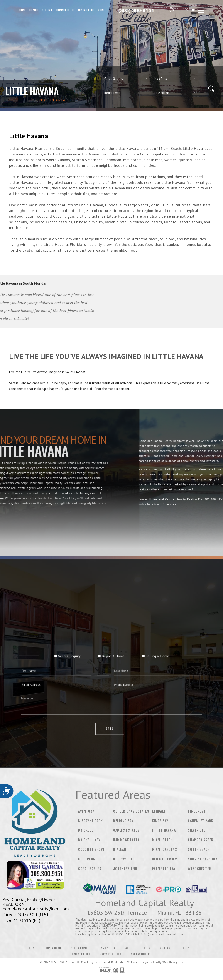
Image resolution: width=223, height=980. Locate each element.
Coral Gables (90, 869)
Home (22, 10)
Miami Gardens (165, 850)
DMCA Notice (81, 954)
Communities (65, 10)
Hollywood (123, 859)
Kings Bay (160, 821)
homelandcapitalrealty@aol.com (36, 909)
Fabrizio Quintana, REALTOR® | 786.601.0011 (136, 10)
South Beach (199, 850)
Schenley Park (201, 821)
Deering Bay (123, 821)
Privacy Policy (111, 954)
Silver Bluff (199, 830)
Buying (34, 10)
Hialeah (120, 850)
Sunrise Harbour (203, 859)
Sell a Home (79, 948)
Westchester (200, 869)
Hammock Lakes (127, 840)
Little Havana (164, 830)
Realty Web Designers (168, 962)
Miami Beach (162, 840)
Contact (166, 948)
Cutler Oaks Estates (131, 811)
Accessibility (141, 954)
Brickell (86, 830)
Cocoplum (87, 859)
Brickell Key (89, 840)
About (130, 948)
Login (186, 948)
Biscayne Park (90, 821)
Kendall (159, 811)
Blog (147, 948)
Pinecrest (197, 811)
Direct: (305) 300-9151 (26, 915)
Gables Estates (126, 830)
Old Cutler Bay (165, 859)
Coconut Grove (91, 850)
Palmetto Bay (164, 869)
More (101, 10)
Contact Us (86, 10)
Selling (47, 10)
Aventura (86, 811)
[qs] (176, 79)
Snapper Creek (201, 840)
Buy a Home (53, 948)
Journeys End (125, 869)
